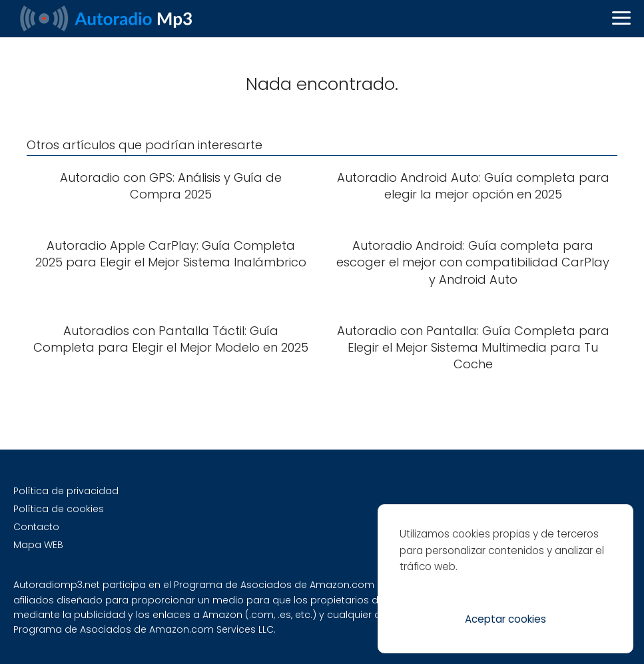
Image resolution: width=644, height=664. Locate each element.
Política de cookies (59, 509)
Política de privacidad (66, 491)
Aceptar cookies (505, 619)
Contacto (36, 527)
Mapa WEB (38, 545)
